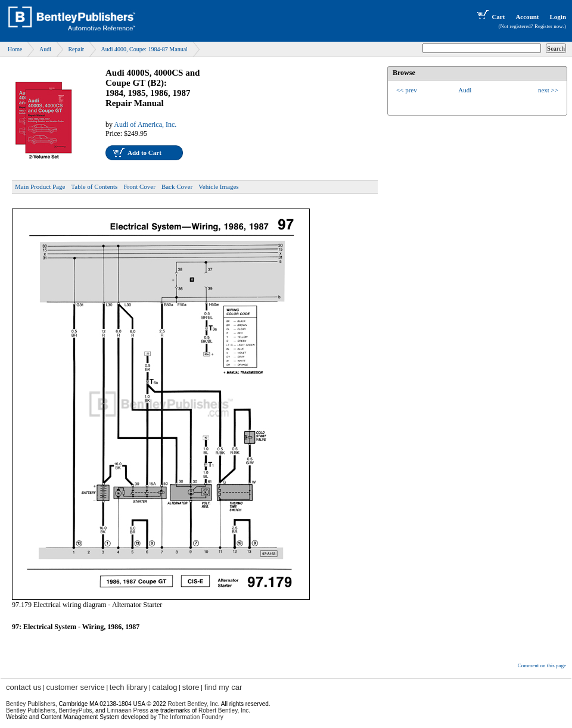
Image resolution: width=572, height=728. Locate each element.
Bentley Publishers (31, 704)
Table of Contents (94, 186)
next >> (548, 90)
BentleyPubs (75, 710)
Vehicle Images (219, 186)
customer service (75, 687)
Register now (549, 26)
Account (527, 17)
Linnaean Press (128, 710)
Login (558, 17)
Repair (76, 49)
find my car (223, 687)
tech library (129, 687)
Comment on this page (542, 665)
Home (15, 49)
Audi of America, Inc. (145, 125)
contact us (24, 687)
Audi (45, 49)
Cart (490, 17)
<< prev (407, 90)
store (191, 687)
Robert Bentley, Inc (192, 704)
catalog (165, 687)
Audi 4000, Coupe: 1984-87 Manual (144, 49)
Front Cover (139, 186)
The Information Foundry (191, 717)
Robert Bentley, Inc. (224, 710)
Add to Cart (144, 153)
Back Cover (177, 186)
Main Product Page (40, 186)
